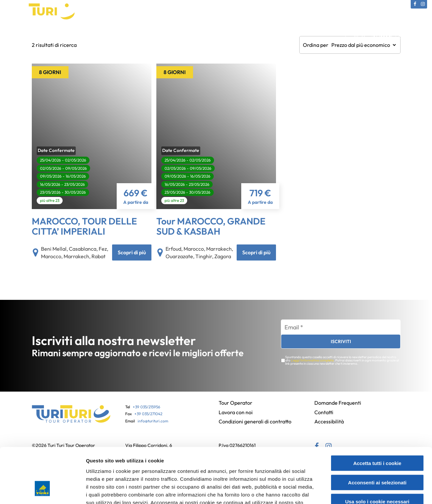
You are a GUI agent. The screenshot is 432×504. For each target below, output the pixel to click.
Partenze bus (257, 34)
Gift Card (188, 34)
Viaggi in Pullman (151, 34)
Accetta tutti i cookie (377, 418)
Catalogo (73, 34)
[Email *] (341, 330)
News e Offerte (296, 34)
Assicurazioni (221, 34)
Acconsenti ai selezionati (377, 437)
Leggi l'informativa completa (312, 363)
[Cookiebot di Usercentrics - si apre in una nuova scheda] (42, 491)
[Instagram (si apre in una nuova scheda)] (423, 4)
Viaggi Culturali (108, 34)
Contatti (331, 34)
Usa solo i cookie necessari (377, 456)
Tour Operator (39, 34)
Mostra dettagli (348, 491)
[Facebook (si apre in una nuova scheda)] (415, 4)
